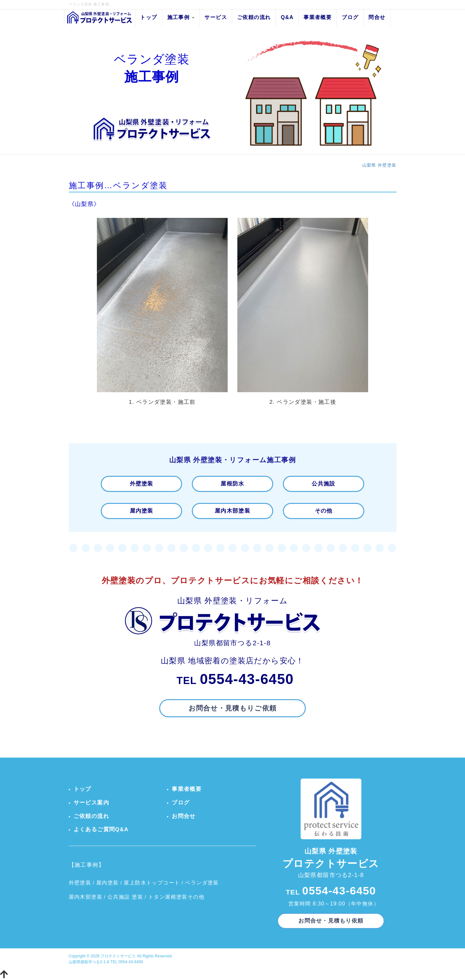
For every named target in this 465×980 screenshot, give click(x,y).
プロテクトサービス (118, 956)
